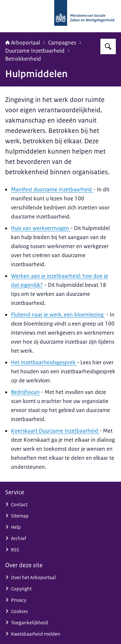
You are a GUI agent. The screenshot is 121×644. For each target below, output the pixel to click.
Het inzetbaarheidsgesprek (44, 362)
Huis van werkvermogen (41, 228)
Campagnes (62, 43)
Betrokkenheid (23, 59)
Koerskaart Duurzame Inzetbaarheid (55, 431)
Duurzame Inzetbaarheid (35, 51)
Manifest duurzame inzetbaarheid (52, 189)
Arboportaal (23, 43)
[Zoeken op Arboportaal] (108, 46)
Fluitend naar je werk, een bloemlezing (58, 315)
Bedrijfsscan (25, 392)
